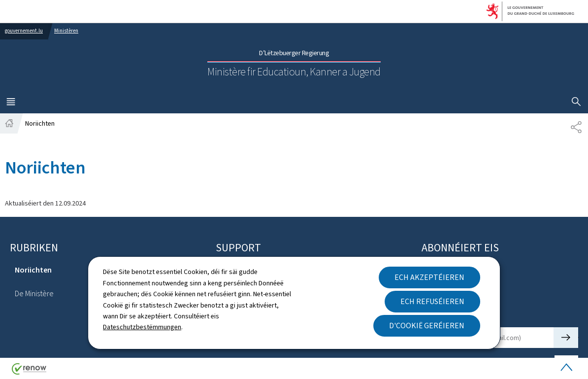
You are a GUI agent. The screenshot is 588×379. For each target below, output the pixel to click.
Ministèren (66, 31)
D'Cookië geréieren (427, 326)
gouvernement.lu (24, 31)
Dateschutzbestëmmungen (142, 327)
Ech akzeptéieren (429, 277)
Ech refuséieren (432, 301)
